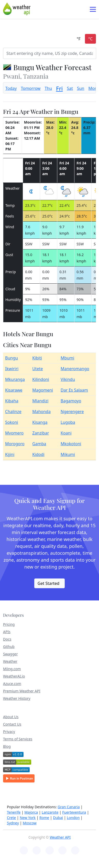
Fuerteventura (74, 812)
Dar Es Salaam (74, 390)
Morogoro (15, 444)
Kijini (10, 454)
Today (11, 88)
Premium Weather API (22, 691)
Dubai (58, 818)
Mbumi (67, 358)
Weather (10, 661)
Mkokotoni (71, 444)
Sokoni (12, 422)
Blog (7, 746)
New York (28, 818)
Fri (59, 88)
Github (9, 647)
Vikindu (68, 379)
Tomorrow (31, 88)
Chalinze (13, 412)
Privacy (9, 732)
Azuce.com (12, 684)
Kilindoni (41, 379)
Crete (11, 818)
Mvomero (14, 433)
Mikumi (68, 454)
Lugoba (68, 422)
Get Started (48, 583)
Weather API (60, 837)
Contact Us (12, 724)
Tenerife (14, 812)
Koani (66, 433)
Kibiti (37, 358)
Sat (70, 88)
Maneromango (75, 369)
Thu (48, 88)
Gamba (39, 444)
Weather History (17, 698)
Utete (37, 369)
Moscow (30, 823)
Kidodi (38, 454)
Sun (81, 88)
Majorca (31, 812)
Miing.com (12, 669)
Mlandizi (40, 401)
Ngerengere (72, 412)
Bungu (12, 358)
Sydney (13, 823)
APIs (7, 632)
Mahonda (41, 412)
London (73, 818)
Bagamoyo (71, 401)
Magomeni (43, 390)
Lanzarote (50, 812)
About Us (11, 717)
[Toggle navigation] (93, 9)
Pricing (9, 624)
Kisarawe (14, 390)
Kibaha (12, 401)
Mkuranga (15, 379)
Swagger (10, 654)
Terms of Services (18, 739)
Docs (7, 639)
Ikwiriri (12, 369)
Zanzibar (41, 433)
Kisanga (40, 422)
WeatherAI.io (14, 676)
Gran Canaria (69, 807)
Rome (44, 818)
